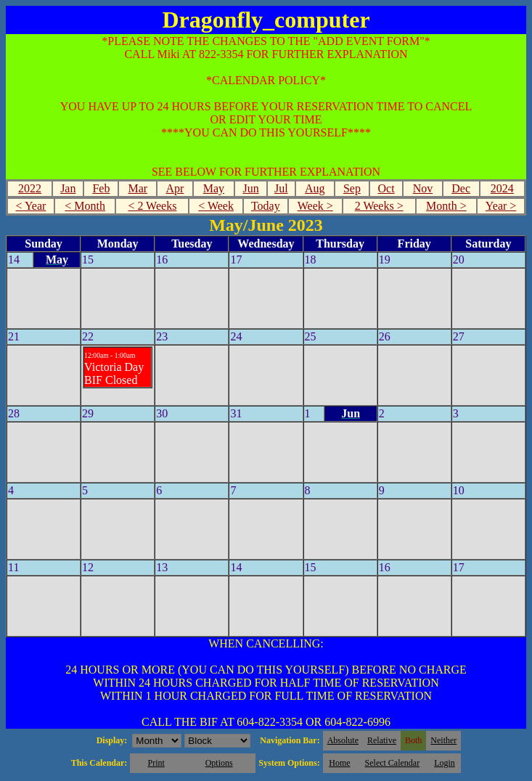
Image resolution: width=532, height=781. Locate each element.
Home (339, 763)
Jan (68, 188)
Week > (315, 206)
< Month (85, 206)
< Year (30, 206)
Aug (315, 188)
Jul (281, 188)
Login (445, 763)
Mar (138, 188)
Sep (352, 188)
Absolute (343, 740)
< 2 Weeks (152, 206)
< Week (216, 206)
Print (156, 763)
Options (219, 763)
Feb (101, 188)
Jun (250, 188)
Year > (501, 206)
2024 (502, 188)
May (214, 188)
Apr (175, 188)
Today (266, 206)
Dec (461, 188)
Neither (443, 740)
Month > (446, 206)
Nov (423, 188)
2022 (30, 188)
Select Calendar (393, 763)
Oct (386, 188)
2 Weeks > (379, 206)
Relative (382, 740)
